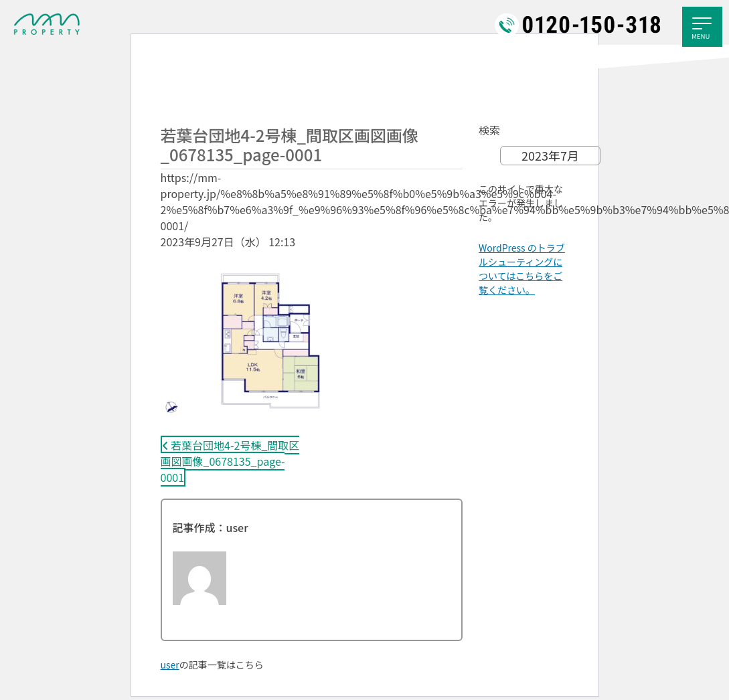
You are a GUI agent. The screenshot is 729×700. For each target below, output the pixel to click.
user (170, 665)
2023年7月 (550, 155)
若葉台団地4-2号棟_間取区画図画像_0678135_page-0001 (230, 461)
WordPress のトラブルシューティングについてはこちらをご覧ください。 (522, 269)
